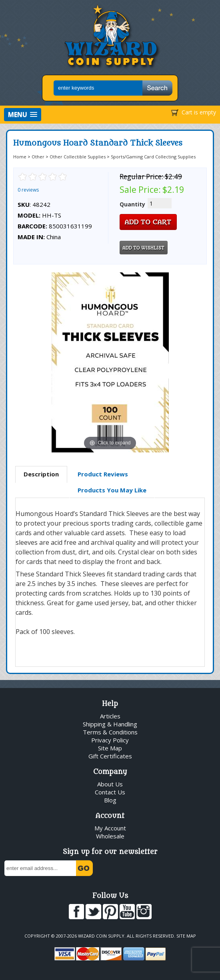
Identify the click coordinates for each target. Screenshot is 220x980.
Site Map (110, 748)
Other (38, 157)
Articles (110, 716)
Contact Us (110, 792)
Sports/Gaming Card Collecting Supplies (153, 157)
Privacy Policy (110, 740)
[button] (23, 115)
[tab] (41, 474)
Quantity (132, 204)
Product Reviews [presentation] (103, 474)
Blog (110, 800)
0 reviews (28, 190)
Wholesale (110, 836)
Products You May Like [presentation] (112, 490)
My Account (110, 828)
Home (20, 157)
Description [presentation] (41, 474)
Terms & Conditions (110, 732)
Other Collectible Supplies (78, 157)
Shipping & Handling (110, 724)
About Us (110, 784)
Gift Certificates (110, 756)
